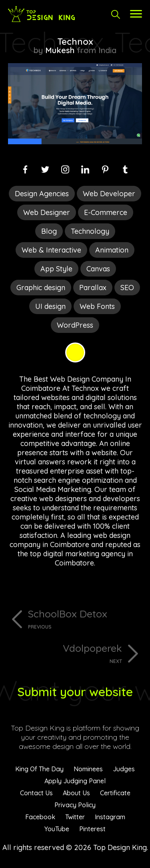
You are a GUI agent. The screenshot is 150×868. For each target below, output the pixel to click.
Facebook (40, 817)
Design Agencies (42, 194)
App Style (56, 269)
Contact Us (36, 793)
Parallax (93, 288)
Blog (49, 231)
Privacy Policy (75, 805)
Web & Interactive (51, 250)
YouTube (57, 829)
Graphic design (41, 288)
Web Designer (47, 212)
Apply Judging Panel (75, 781)
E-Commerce (106, 212)
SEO (127, 288)
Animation (112, 250)
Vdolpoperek (65, 653)
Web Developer (109, 194)
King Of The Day (39, 769)
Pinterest (92, 829)
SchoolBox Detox (85, 619)
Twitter (75, 817)
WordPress (75, 325)
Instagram (110, 817)
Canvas (98, 269)
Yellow (75, 352)
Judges (124, 769)
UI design (50, 306)
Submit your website (75, 692)
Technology (90, 231)
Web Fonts (97, 306)
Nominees (88, 769)
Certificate (115, 793)
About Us (76, 793)
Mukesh (60, 50)
